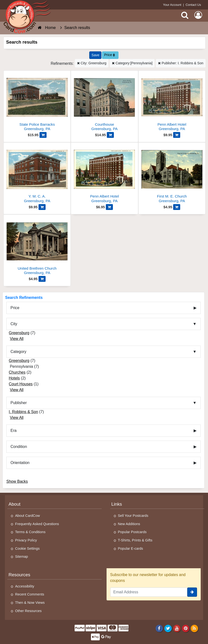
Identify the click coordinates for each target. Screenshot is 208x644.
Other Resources (28, 611)
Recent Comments (30, 594)
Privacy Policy (26, 540)
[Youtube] (177, 628)
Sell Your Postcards (133, 516)
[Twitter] (168, 628)
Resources (19, 575)
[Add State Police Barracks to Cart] (43, 135)
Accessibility (25, 586)
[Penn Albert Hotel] (172, 103)
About (15, 504)
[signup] (192, 592)
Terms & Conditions (30, 532)
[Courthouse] (104, 103)
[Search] (185, 15)
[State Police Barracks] (37, 103)
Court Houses (21, 384)
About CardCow (28, 516)
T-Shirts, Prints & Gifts (135, 540)
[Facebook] (159, 628)
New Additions (129, 524)
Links (117, 504)
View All (17, 339)
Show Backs (17, 481)
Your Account (172, 5)
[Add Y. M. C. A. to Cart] (42, 207)
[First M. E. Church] (172, 175)
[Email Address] (149, 592)
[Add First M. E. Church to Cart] (177, 207)
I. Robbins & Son (23, 412)
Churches (17, 372)
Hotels (14, 378)
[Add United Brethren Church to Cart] (42, 279)
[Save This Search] (95, 55)
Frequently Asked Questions (37, 524)
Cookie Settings (27, 549)
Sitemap (22, 557)
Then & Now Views (30, 603)
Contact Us (193, 5)
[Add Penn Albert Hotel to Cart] (177, 135)
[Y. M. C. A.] (37, 175)
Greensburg (19, 333)
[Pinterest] (186, 628)
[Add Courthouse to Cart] (110, 135)
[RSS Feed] (194, 628)
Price (109, 55)
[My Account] (198, 15)
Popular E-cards (131, 549)
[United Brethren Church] (37, 247)
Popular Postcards (132, 532)
